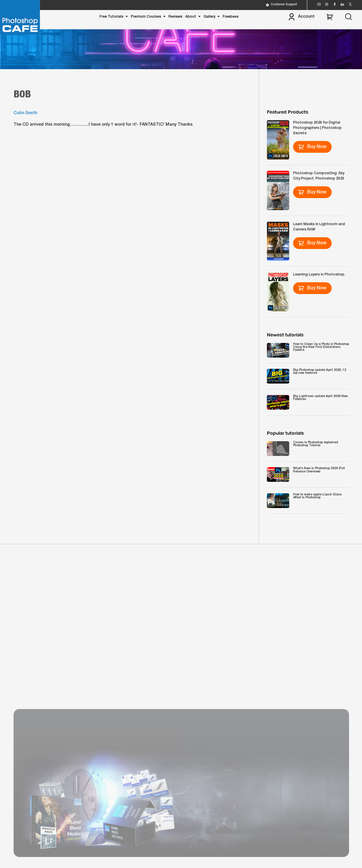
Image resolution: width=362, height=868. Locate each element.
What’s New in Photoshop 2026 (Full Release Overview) (319, 470)
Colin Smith (25, 113)
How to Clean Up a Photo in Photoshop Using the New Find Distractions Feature (321, 347)
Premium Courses (146, 17)
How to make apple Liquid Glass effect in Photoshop (317, 496)
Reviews (175, 17)
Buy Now (312, 147)
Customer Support (281, 5)
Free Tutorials (111, 17)
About (191, 17)
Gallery (209, 17)
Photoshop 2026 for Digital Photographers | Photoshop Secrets (317, 128)
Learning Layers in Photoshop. (319, 274)
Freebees (231, 17)
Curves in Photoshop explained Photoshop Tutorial (316, 444)
